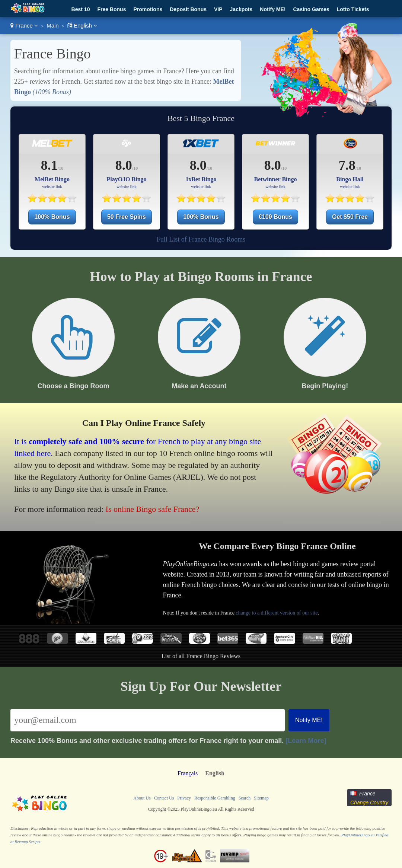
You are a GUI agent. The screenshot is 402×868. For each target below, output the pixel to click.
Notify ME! (273, 9)
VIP (218, 9)
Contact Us (164, 798)
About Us (142, 798)
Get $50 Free (350, 217)
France (24, 25)
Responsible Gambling (215, 798)
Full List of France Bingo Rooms (201, 239)
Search (245, 798)
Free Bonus (111, 9)
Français (188, 773)
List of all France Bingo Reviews (201, 656)
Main (53, 25)
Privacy (184, 798)
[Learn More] (306, 741)
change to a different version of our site (277, 613)
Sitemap (261, 798)
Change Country (369, 802)
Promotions (148, 9)
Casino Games (311, 9)
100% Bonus (52, 217)
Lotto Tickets (353, 9)
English (82, 25)
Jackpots (241, 9)
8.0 (124, 165)
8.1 (49, 165)
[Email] (148, 720)
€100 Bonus (275, 217)
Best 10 (81, 9)
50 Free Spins (127, 217)
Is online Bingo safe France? (153, 509)
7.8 (347, 165)
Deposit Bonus (188, 9)
